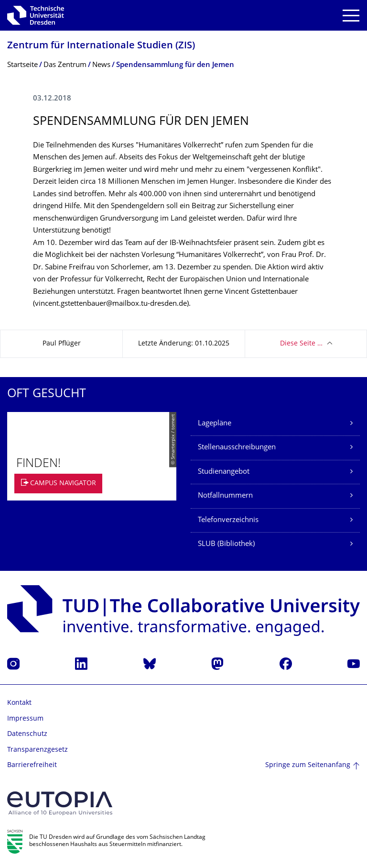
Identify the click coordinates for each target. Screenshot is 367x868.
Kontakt (19, 703)
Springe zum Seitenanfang (308, 765)
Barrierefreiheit (32, 765)
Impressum (25, 719)
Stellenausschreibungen (237, 448)
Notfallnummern (225, 496)
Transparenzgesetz (38, 750)
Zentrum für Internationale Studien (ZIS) (101, 46)
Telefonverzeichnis (228, 520)
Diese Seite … (301, 344)
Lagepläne (215, 424)
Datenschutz (27, 734)
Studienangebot (224, 472)
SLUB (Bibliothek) (226, 544)
